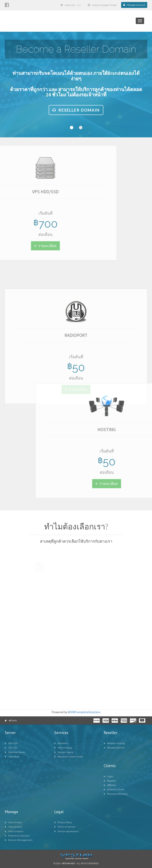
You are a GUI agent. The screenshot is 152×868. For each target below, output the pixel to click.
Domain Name (64, 752)
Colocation (12, 757)
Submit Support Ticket (102, 5)
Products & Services (17, 836)
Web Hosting (63, 748)
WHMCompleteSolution (84, 712)
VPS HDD (11, 743)
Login (108, 776)
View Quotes (13, 827)
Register (110, 781)
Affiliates (110, 785)
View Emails (13, 822)
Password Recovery (116, 794)
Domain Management (19, 840)
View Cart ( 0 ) (71, 5)
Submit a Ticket (114, 790)
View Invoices (14, 831)
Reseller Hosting (114, 743)
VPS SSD (11, 748)
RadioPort (61, 743)
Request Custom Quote (69, 757)
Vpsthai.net (69, 863)
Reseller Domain (76, 113)
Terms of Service (65, 827)
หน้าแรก (13, 721)
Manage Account (134, 5)
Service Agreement (66, 831)
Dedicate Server (15, 752)
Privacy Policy (63, 822)
